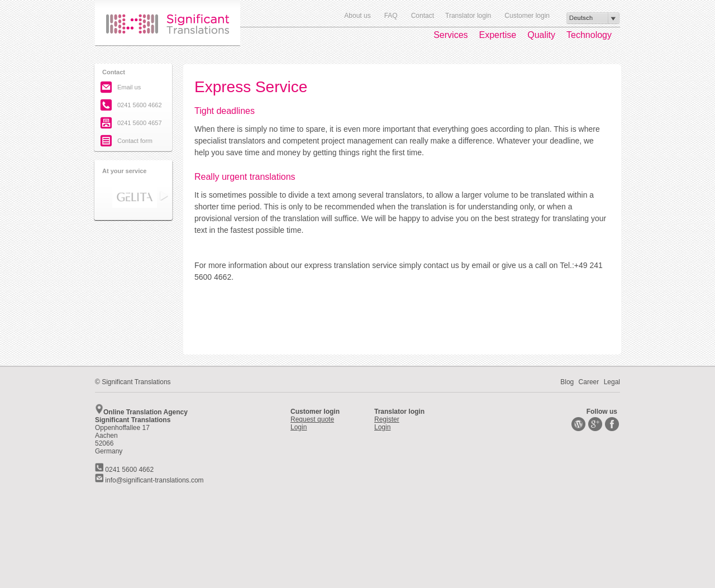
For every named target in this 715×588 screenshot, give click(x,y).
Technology (589, 35)
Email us (129, 87)
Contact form (135, 141)
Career (589, 382)
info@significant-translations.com (149, 480)
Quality (541, 35)
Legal (612, 382)
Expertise (498, 35)
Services (451, 35)
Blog (567, 382)
